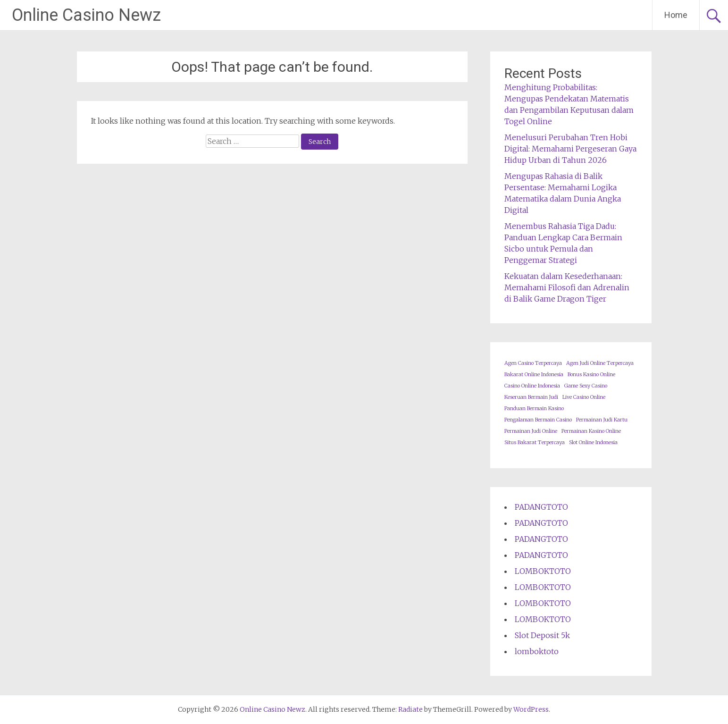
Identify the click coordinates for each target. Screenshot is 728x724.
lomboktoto (537, 651)
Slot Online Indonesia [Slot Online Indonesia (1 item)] (593, 442)
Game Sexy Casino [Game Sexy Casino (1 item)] (586, 386)
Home (676, 15)
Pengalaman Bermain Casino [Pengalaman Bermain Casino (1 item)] (538, 420)
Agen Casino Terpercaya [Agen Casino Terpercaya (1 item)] (533, 363)
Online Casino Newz (86, 15)
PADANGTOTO (541, 507)
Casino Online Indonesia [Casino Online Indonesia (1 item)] (532, 386)
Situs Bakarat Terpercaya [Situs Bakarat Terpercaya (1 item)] (535, 442)
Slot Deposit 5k (542, 635)
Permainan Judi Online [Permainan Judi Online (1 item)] (531, 431)
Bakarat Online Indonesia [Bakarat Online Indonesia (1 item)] (534, 375)
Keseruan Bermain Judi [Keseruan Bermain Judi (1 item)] (531, 397)
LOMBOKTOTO (543, 571)
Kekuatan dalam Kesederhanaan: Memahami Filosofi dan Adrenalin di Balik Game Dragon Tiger (567, 287)
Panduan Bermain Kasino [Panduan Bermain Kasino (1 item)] (534, 408)
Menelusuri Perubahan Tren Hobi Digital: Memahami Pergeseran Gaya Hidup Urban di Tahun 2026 (570, 149)
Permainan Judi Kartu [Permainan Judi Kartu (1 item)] (602, 420)
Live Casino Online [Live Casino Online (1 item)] (584, 397)
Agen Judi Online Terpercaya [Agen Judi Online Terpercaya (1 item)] (600, 363)
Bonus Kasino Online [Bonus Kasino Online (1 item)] (591, 375)
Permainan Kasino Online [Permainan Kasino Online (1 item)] (591, 431)
